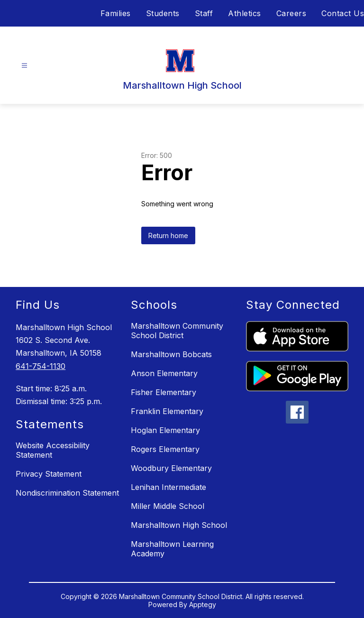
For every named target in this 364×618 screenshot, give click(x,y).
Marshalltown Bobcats (171, 354)
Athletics (245, 13)
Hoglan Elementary (165, 430)
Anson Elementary (164, 373)
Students (163, 13)
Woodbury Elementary (171, 468)
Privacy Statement (49, 474)
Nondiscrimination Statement (67, 493)
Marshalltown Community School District (177, 331)
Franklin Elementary (167, 411)
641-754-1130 (41, 366)
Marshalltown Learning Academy (172, 549)
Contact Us (343, 13)
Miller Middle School (168, 506)
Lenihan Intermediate (168, 487)
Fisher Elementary (164, 392)
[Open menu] (24, 66)
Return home (168, 235)
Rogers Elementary (165, 449)
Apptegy (203, 604)
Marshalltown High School (179, 525)
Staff (204, 13)
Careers (291, 13)
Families (116, 13)
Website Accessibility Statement (53, 450)
